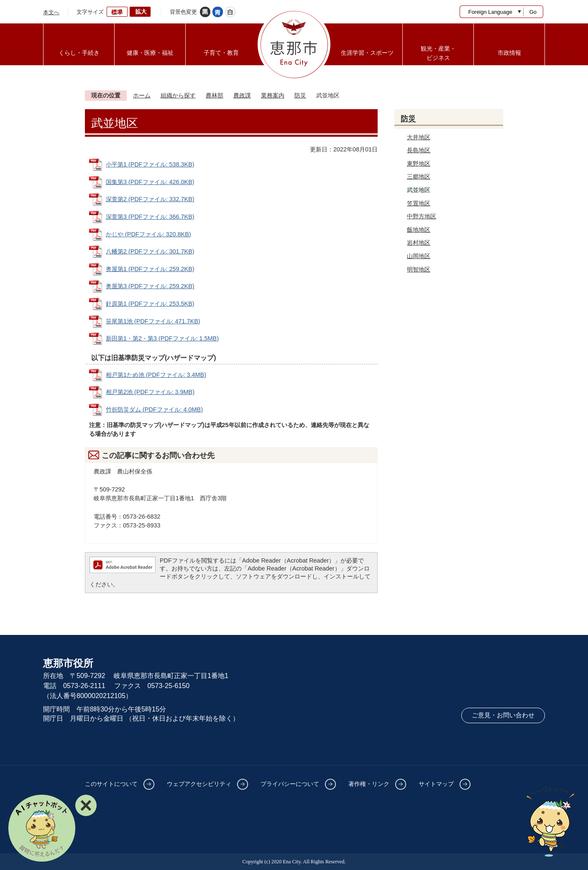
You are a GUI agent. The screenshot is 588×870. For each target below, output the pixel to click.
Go (533, 12)
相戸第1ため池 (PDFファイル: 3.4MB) (156, 375)
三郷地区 (419, 177)
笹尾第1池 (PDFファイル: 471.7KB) (153, 321)
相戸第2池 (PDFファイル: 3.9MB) (150, 392)
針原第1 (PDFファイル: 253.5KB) (150, 304)
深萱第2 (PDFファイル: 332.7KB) (150, 199)
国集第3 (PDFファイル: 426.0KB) (150, 182)
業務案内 (273, 95)
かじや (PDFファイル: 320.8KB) (148, 234)
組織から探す (178, 95)
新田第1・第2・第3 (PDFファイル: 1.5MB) (162, 338)
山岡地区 (419, 256)
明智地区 (419, 269)
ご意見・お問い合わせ (503, 715)
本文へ (51, 12)
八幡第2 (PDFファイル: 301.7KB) (150, 251)
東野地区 (419, 164)
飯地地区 (419, 230)
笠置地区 (419, 203)
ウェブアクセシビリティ (199, 784)
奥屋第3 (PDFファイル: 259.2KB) (150, 286)
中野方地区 (422, 216)
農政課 (242, 95)
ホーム (142, 95)
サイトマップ (436, 784)
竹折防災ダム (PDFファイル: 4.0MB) (154, 409)
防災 (300, 95)
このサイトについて (111, 784)
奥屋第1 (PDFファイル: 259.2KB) (150, 269)
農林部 (215, 95)
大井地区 (419, 137)
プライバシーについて (290, 784)
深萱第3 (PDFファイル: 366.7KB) (150, 217)
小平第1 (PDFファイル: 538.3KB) (150, 164)
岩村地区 (419, 243)
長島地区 (419, 150)
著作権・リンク (369, 784)
